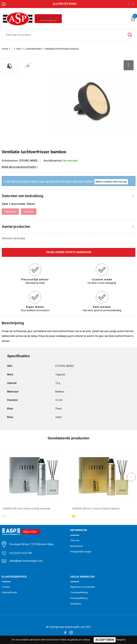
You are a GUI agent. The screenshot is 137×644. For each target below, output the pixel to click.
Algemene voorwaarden (83, 587)
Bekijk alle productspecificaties (20, 167)
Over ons (75, 540)
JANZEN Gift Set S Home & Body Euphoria (96, 509)
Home (5, 49)
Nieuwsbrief (77, 546)
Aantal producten (16, 227)
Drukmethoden (9, 592)
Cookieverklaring (79, 592)
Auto (19, 49)
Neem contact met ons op (111, 182)
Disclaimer (76, 604)
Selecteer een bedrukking (23, 196)
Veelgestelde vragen (81, 552)
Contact (6, 587)
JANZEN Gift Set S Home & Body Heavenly (26, 509)
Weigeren (121, 640)
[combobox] (63, 35)
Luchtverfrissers (33, 49)
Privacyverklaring (79, 598)
